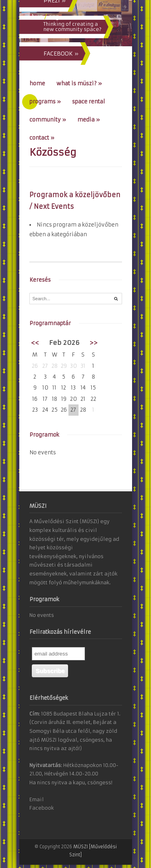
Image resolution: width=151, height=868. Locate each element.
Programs (45, 102)
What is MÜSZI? (79, 84)
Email (37, 799)
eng (54, 17)
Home (37, 84)
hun (37, 17)
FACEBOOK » (61, 54)
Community (48, 120)
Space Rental (89, 102)
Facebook (42, 808)
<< (35, 343)
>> (93, 343)
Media (89, 120)
